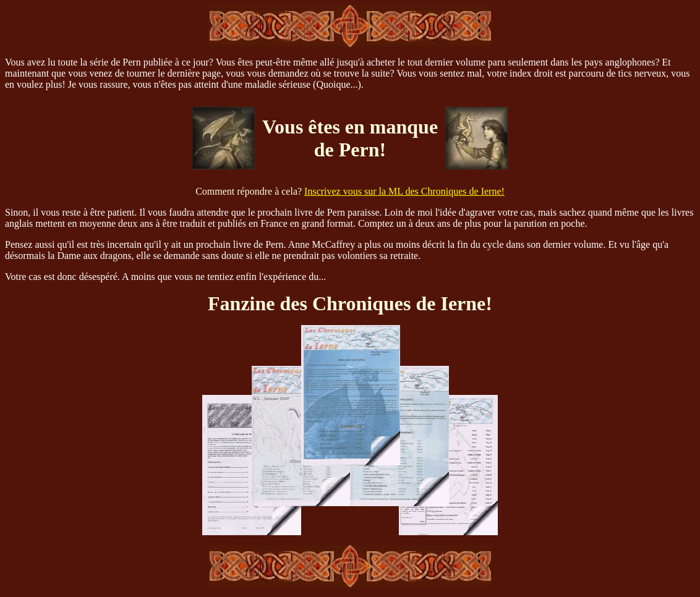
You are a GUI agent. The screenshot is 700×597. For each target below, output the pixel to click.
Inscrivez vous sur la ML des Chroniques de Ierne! (404, 191)
